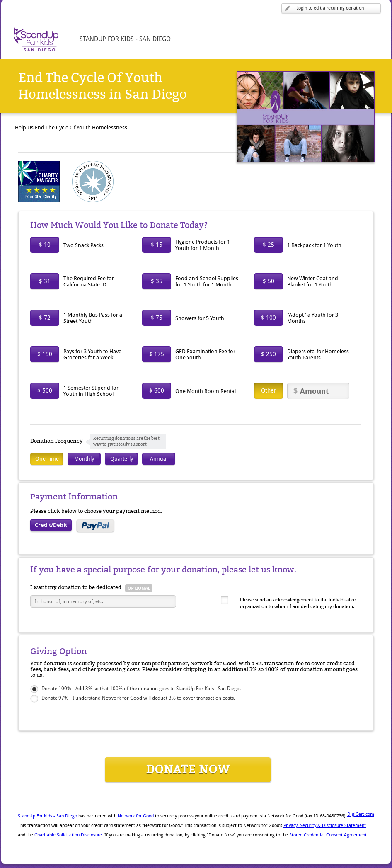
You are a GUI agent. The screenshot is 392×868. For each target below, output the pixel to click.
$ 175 (157, 354)
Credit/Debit (51, 525)
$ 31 (45, 281)
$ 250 (269, 354)
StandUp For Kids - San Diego (47, 816)
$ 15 (157, 245)
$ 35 (157, 281)
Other (269, 390)
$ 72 (45, 318)
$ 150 (45, 354)
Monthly (84, 459)
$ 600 (157, 390)
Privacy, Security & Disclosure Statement (325, 826)
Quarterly (122, 459)
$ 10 (45, 245)
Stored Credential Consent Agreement (328, 835)
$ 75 (157, 318)
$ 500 (45, 390)
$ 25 (269, 245)
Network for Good (136, 816)
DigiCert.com (361, 814)
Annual (159, 459)
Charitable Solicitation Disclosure (68, 835)
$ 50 (269, 281)
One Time (47, 459)
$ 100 (269, 318)
